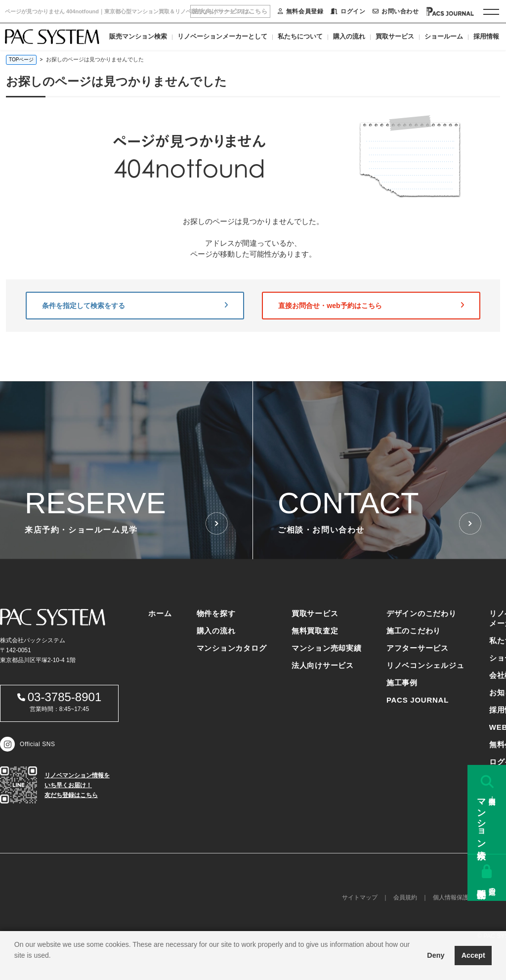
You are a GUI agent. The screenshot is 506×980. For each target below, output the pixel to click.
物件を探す (216, 613)
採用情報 (486, 36)
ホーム (160, 613)
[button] (16, 968)
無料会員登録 (300, 11)
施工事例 (402, 683)
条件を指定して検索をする (135, 306)
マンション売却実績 (327, 648)
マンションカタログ (232, 648)
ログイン (348, 11)
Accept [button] (473, 955)
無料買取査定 (315, 631)
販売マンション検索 (138, 36)
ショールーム (444, 36)
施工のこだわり (414, 631)
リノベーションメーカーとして (222, 36)
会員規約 (405, 897)
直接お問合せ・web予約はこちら (371, 306)
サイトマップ (360, 897)
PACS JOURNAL (418, 700)
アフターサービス (418, 648)
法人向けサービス (323, 665)
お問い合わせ (396, 11)
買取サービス (395, 36)
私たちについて (300, 36)
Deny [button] (436, 955)
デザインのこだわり (422, 613)
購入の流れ (349, 36)
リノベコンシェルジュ (425, 665)
